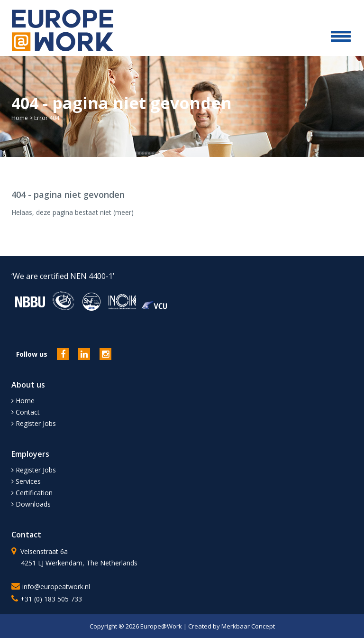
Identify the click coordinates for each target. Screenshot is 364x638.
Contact (26, 412)
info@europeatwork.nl (56, 587)
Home (20, 118)
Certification (32, 493)
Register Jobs (34, 423)
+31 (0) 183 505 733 (51, 599)
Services (26, 481)
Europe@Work (162, 626)
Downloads (31, 504)
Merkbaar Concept (248, 626)
